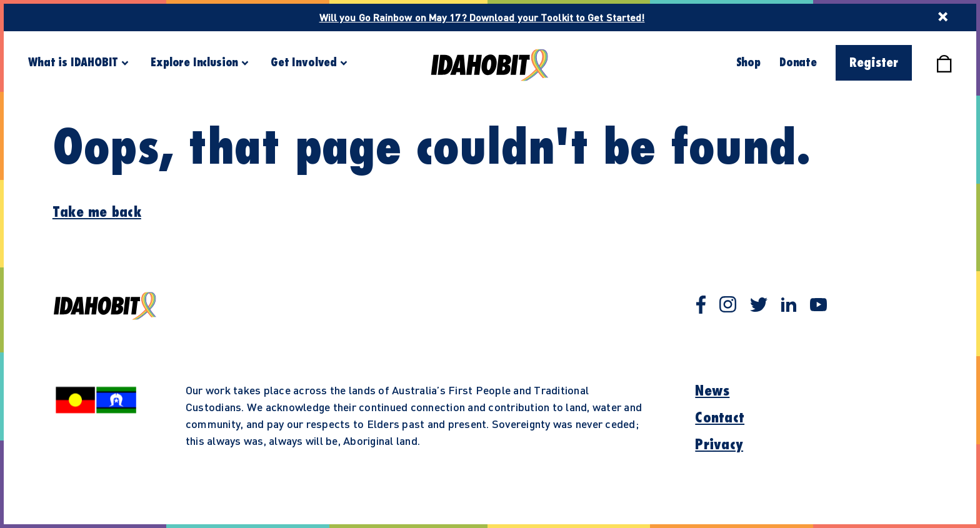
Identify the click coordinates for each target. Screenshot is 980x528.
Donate (798, 62)
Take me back (97, 212)
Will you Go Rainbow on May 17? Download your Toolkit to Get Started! (482, 17)
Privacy (719, 445)
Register (874, 63)
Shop (748, 62)
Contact (720, 418)
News (712, 391)
